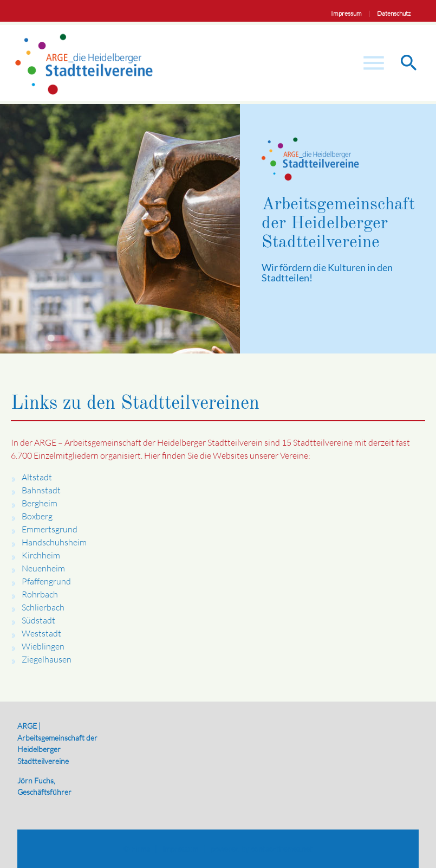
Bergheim (40, 503)
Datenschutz (394, 13)
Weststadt (41, 633)
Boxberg (37, 516)
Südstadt (38, 620)
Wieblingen (43, 646)
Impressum (346, 13)
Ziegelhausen (47, 659)
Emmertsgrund (50, 529)
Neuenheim (43, 568)
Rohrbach (40, 594)
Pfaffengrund (46, 581)
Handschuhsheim (54, 542)
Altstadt (37, 477)
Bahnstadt (41, 490)
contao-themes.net (282, 849)
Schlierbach (43, 607)
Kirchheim (41, 555)
